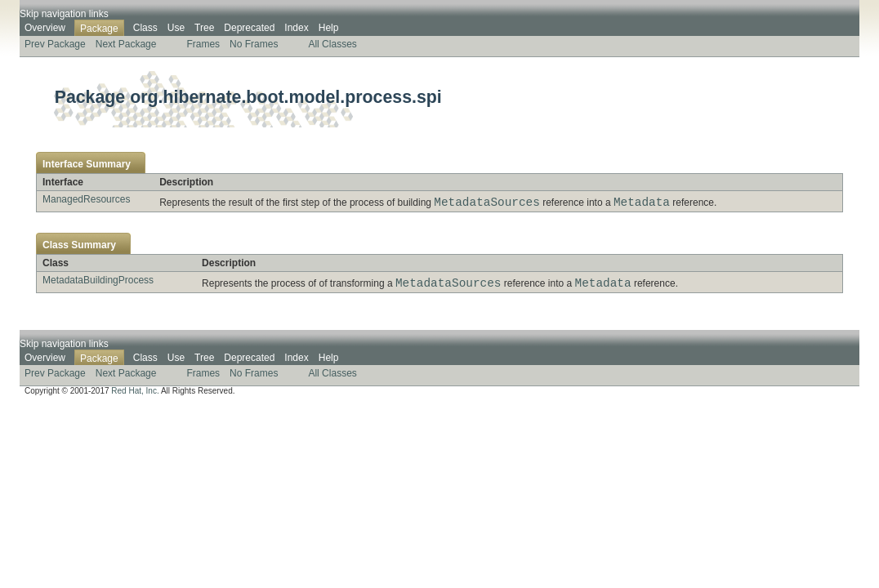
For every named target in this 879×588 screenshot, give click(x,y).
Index (296, 28)
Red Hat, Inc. (135, 396)
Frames (203, 44)
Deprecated (249, 28)
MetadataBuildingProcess (98, 283)
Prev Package (55, 44)
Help (329, 28)
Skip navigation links (64, 14)
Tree (204, 28)
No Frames (254, 44)
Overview (45, 28)
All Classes (332, 44)
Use (176, 28)
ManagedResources (86, 199)
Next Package (126, 44)
